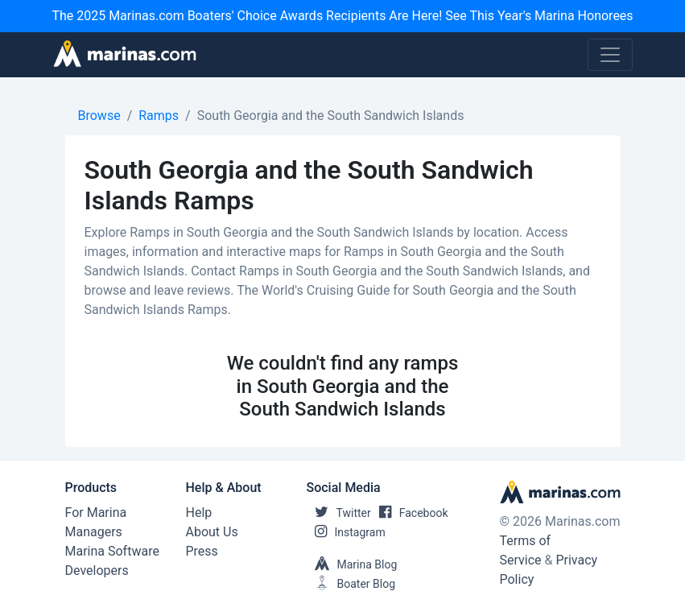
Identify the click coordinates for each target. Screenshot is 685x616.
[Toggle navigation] (610, 55)
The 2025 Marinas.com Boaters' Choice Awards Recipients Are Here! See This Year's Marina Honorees (342, 16)
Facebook (410, 513)
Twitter (339, 513)
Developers (97, 571)
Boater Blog (351, 584)
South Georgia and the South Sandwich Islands (331, 116)
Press (202, 551)
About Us (212, 532)
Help (199, 513)
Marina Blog (352, 564)
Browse (99, 116)
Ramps (159, 116)
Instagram (346, 532)
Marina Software (112, 551)
